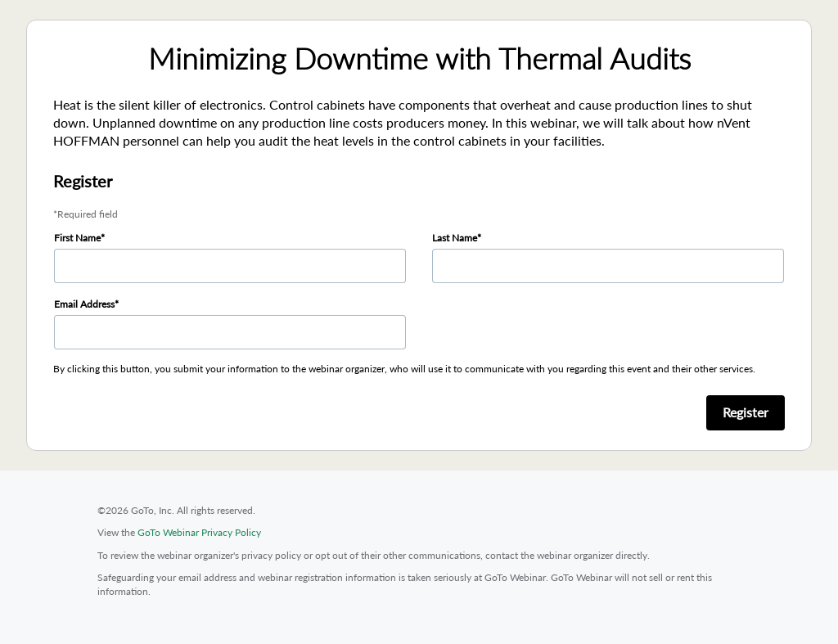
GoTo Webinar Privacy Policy (199, 532)
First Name (77, 238)
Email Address (84, 304)
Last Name (455, 238)
